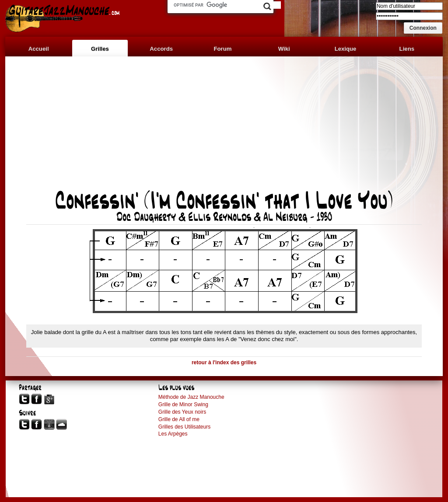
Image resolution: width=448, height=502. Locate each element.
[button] (423, 28)
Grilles (100, 49)
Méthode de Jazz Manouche (191, 397)
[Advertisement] (224, 128)
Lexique (346, 49)
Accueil (39, 49)
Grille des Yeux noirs (182, 412)
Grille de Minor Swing (183, 404)
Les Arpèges (173, 434)
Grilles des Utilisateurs (184, 427)
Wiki (284, 49)
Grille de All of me (179, 419)
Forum (222, 49)
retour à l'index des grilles (224, 363)
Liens (407, 49)
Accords (161, 49)
